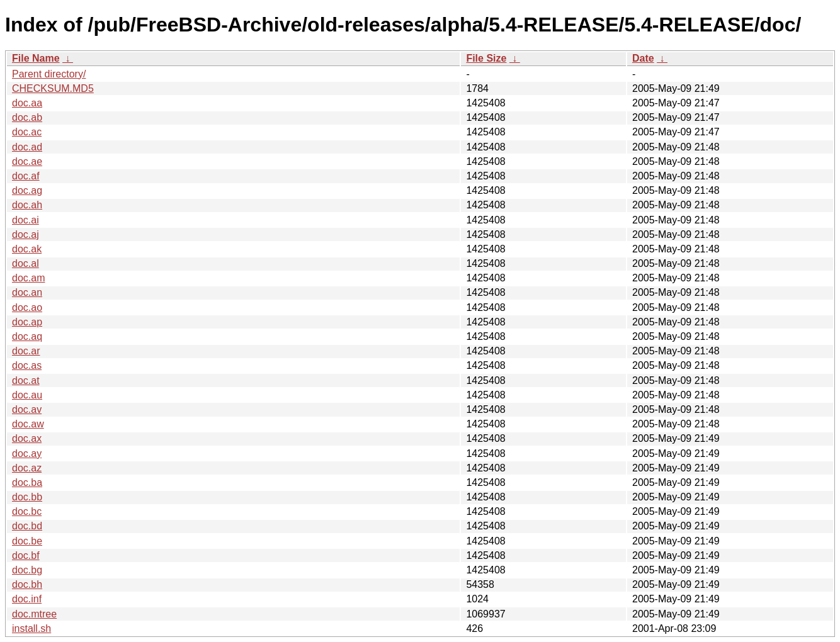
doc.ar (26, 351)
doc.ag (27, 190)
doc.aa (27, 103)
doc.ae (27, 161)
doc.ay (27, 453)
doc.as (27, 365)
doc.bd (27, 526)
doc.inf (27, 599)
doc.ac (27, 132)
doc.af (26, 176)
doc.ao (27, 307)
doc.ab (27, 117)
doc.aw (28, 424)
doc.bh (27, 584)
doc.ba (27, 482)
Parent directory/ (49, 74)
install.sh (31, 628)
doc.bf (26, 555)
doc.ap (27, 322)
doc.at (26, 380)
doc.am (28, 278)
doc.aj (26, 234)
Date (643, 58)
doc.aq (27, 336)
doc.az (27, 468)
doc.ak (27, 249)
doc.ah (27, 205)
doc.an (27, 292)
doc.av (27, 409)
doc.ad (27, 147)
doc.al (26, 263)
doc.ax (27, 438)
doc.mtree (34, 614)
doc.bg (27, 570)
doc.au (27, 395)
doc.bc (27, 511)
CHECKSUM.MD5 (53, 88)
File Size (486, 58)
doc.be (27, 541)
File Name (36, 58)
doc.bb (27, 497)
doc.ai (26, 220)
